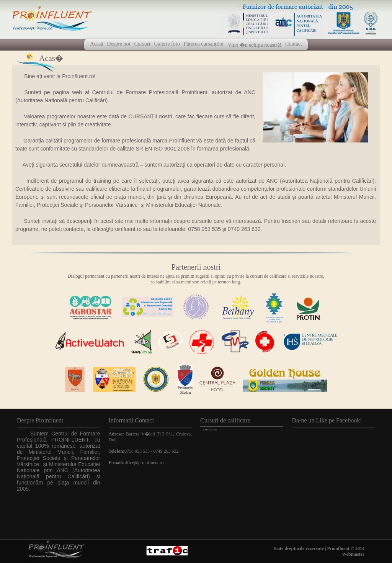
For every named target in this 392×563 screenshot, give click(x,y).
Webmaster (353, 554)
